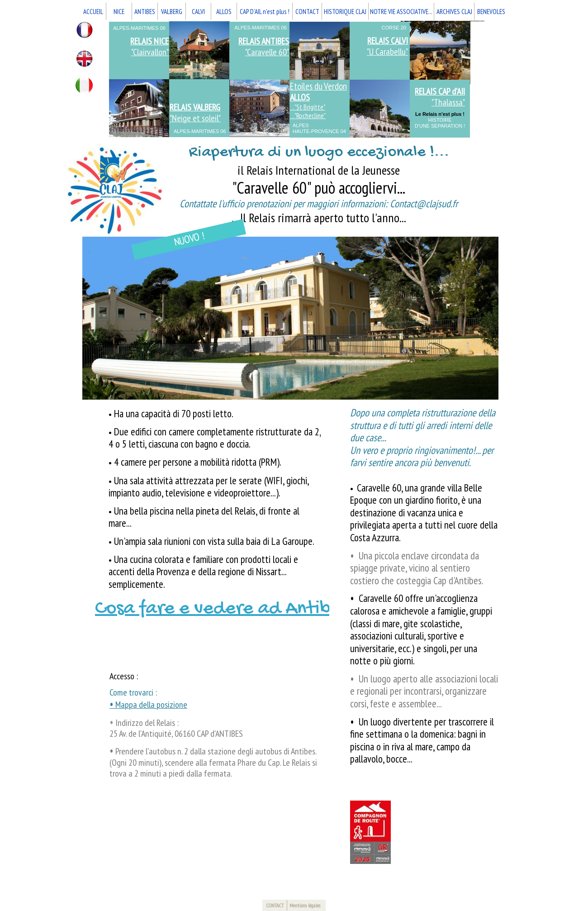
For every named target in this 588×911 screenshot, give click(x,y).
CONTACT (307, 12)
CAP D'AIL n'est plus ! (265, 12)
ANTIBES (145, 12)
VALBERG (172, 12)
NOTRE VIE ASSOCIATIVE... (401, 12)
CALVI (198, 12)
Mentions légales (305, 905)
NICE (119, 12)
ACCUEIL (93, 12)
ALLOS (224, 12)
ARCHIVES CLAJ (454, 12)
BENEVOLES (491, 12)
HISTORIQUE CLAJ (345, 12)
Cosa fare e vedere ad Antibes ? (229, 609)
